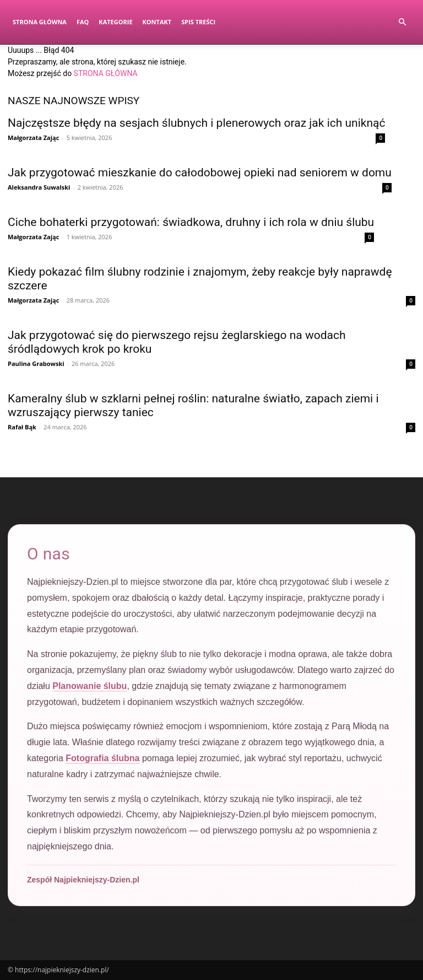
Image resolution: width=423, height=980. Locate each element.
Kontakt (157, 22)
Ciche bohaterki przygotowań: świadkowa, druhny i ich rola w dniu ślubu (191, 222)
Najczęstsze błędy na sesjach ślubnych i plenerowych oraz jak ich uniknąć (196, 123)
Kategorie (115, 22)
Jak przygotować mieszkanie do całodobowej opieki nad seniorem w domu (200, 173)
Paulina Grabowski (36, 364)
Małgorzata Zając (33, 138)
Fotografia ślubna (102, 758)
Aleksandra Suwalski (39, 187)
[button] (402, 22)
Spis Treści (198, 22)
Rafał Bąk (22, 427)
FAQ (83, 22)
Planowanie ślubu (90, 686)
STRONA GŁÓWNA (106, 73)
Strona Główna (40, 22)
